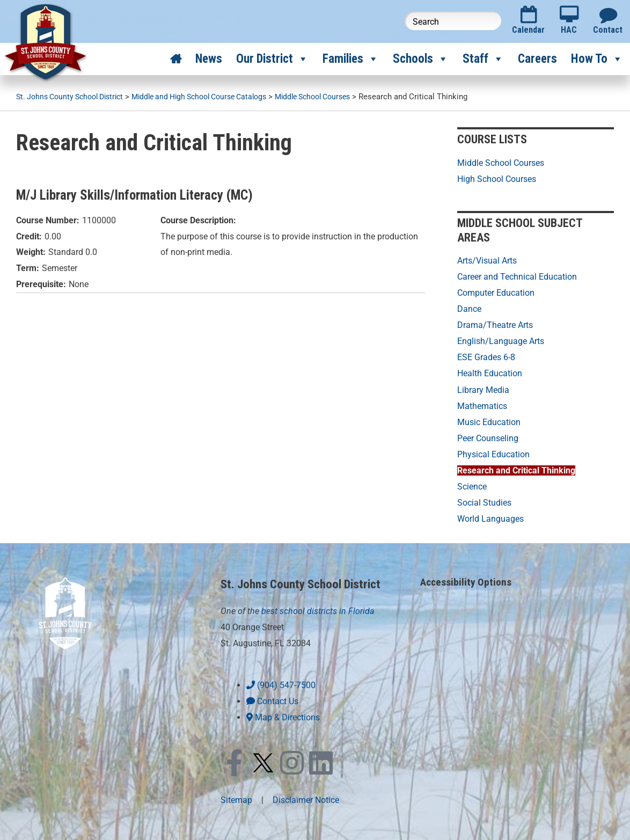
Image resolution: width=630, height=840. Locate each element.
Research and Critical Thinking (516, 468)
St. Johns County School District (307, 580)
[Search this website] (453, 21)
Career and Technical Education (517, 276)
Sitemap (236, 796)
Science (472, 483)
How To (597, 59)
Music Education (489, 419)
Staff (483, 59)
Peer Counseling (488, 436)
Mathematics (482, 404)
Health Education (490, 372)
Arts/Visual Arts (487, 260)
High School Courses (497, 178)
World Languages (490, 516)
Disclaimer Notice (306, 796)
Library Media (483, 388)
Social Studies (484, 499)
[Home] (176, 59)
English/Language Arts (501, 340)
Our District (272, 59)
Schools (421, 59)
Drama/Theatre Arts (495, 324)
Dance (469, 308)
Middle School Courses (501, 162)
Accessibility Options (467, 578)
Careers (537, 59)
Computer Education (496, 292)
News (209, 59)
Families (351, 59)
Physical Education (493, 452)
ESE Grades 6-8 (486, 356)
